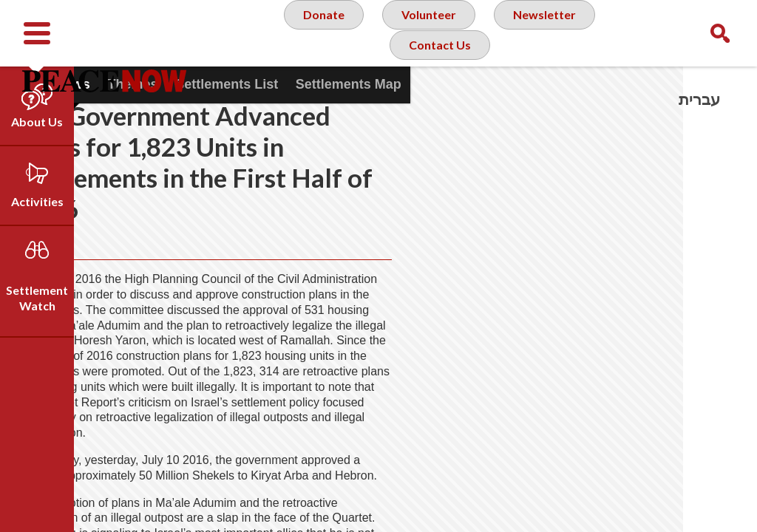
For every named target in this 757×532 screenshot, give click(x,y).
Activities (37, 201)
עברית (699, 99)
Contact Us (438, 92)
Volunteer (426, 33)
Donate (316, 33)
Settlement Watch (37, 298)
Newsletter (549, 33)
